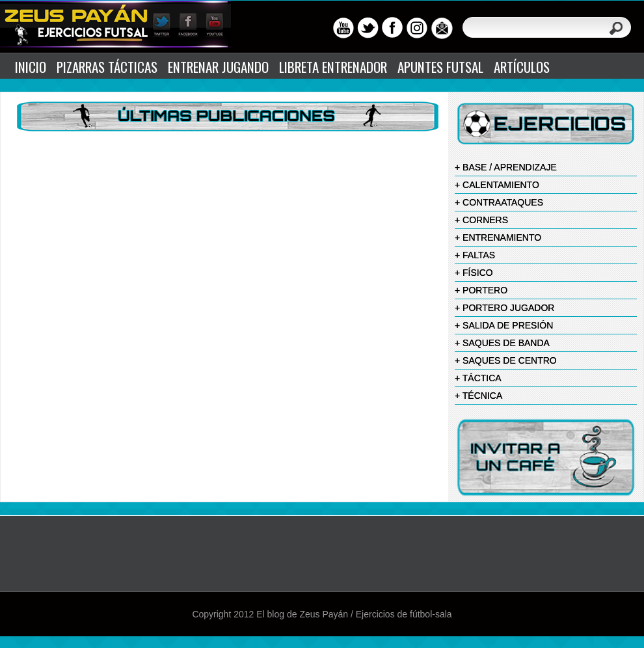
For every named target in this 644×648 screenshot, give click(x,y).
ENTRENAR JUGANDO (218, 67)
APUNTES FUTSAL (440, 67)
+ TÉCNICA (478, 396)
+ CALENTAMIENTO (497, 185)
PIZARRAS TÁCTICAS (107, 67)
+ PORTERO (481, 290)
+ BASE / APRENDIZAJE (506, 167)
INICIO (31, 67)
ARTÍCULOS (522, 67)
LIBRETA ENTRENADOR (333, 67)
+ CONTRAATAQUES (499, 202)
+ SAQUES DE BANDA (502, 343)
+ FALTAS (475, 255)
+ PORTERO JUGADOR (504, 308)
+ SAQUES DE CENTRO (506, 360)
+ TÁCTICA (478, 378)
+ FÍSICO (474, 273)
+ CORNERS (481, 220)
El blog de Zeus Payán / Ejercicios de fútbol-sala (354, 614)
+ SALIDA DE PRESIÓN (504, 325)
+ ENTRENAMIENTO (498, 237)
